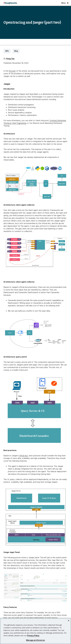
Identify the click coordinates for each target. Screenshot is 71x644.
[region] (35, 631)
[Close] (69, 621)
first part (12, 71)
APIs (7, 51)
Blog (16, 51)
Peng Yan (10, 59)
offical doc (24, 456)
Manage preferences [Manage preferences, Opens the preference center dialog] (35, 640)
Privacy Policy (33, 636)
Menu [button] (65, 3)
